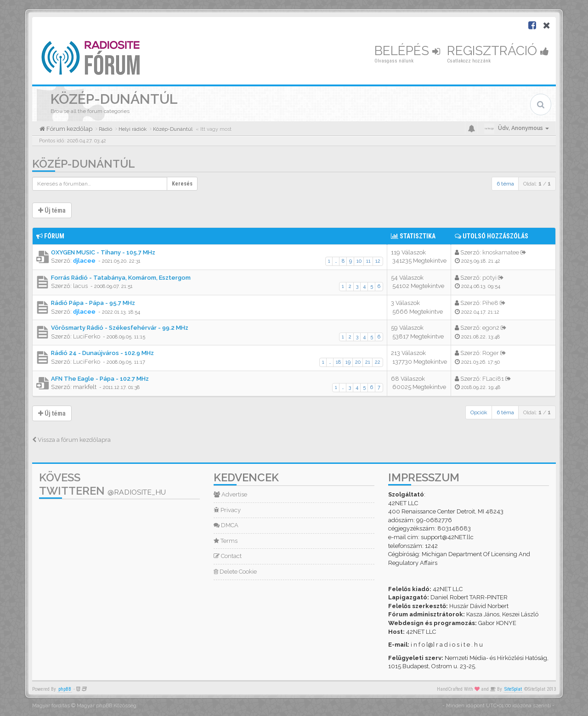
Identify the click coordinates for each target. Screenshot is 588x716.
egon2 (491, 328)
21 (368, 362)
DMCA (226, 525)
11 (368, 261)
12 (378, 261)
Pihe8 (490, 303)
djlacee (84, 261)
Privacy (227, 510)
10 (359, 261)
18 (338, 362)
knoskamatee (501, 252)
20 (358, 362)
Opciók (479, 412)
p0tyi (489, 278)
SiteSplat (513, 689)
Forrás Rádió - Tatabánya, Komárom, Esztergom (121, 278)
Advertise (230, 494)
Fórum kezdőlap (69, 129)
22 (378, 362)
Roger (491, 353)
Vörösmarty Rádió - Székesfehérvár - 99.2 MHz (120, 328)
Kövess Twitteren (102, 484)
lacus (80, 286)
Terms (226, 541)
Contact (228, 556)
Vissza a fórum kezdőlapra (71, 440)
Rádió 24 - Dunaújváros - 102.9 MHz (102, 353)
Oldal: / (537, 184)
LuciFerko (87, 336)
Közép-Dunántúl (84, 164)
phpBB (65, 689)
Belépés (407, 51)
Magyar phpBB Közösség (107, 706)
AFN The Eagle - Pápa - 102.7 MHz (100, 379)
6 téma (505, 184)
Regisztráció (498, 51)
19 (348, 362)
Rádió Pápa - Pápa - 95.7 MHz (93, 303)
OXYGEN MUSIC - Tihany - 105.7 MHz (103, 252)
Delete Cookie (235, 572)
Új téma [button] (52, 210)
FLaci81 (493, 379)
